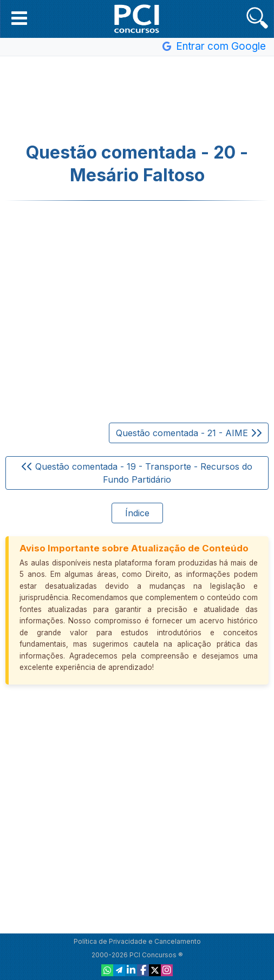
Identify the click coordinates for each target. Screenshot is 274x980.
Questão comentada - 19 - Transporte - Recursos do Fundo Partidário (137, 473)
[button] (19, 18)
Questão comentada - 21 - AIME (189, 433)
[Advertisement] (137, 100)
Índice (137, 513)
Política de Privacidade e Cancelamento (137, 941)
